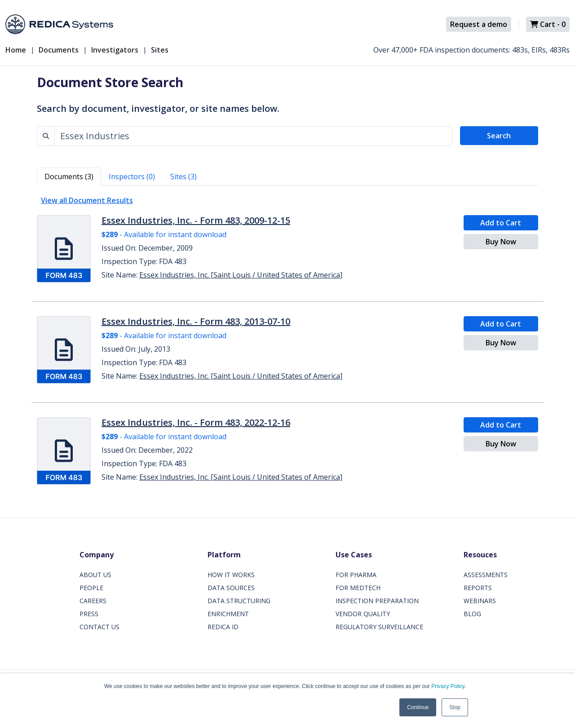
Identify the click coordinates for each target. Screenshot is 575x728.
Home (16, 50)
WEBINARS (480, 601)
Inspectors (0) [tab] (132, 176)
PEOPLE (91, 588)
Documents (59, 50)
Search (499, 136)
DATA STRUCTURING (239, 601)
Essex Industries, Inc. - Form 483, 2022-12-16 (196, 422)
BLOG (472, 614)
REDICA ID (223, 627)
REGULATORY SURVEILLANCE (379, 627)
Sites (160, 50)
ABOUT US (95, 575)
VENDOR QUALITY (363, 614)
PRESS (89, 614)
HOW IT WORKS (231, 575)
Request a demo (479, 24)
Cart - (548, 24)
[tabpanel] (287, 341)
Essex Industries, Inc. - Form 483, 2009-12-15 (196, 220)
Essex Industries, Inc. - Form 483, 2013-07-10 (196, 321)
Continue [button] (418, 707)
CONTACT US (100, 627)
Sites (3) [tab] (184, 176)
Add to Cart (501, 223)
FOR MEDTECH (358, 588)
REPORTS (478, 588)
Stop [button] (455, 707)
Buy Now (501, 242)
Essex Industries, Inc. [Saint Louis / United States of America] (241, 275)
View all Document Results (87, 200)
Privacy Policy (448, 686)
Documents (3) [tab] (69, 176)
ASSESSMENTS (486, 575)
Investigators (115, 50)
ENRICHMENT (228, 614)
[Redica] (59, 24)
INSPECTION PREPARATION (377, 601)
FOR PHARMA (356, 575)
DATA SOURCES (231, 588)
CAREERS (93, 601)
